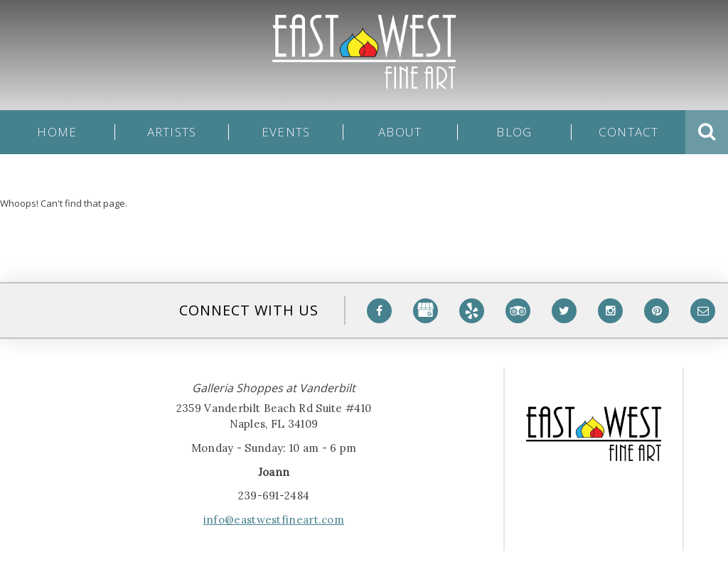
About (400, 132)
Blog (514, 132)
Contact (629, 132)
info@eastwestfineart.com (274, 520)
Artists (172, 132)
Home (57, 132)
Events (286, 132)
